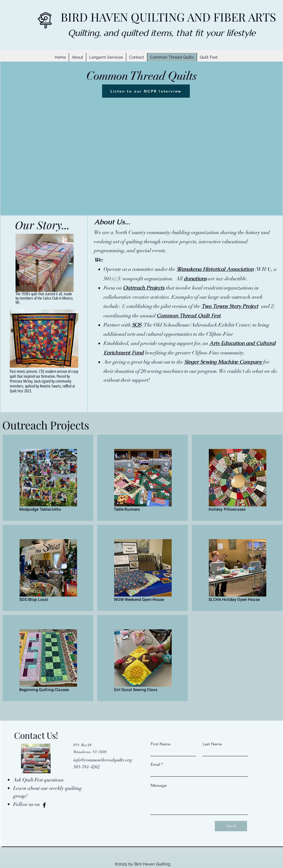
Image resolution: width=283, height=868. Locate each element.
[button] (106, 57)
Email (155, 764)
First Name (161, 744)
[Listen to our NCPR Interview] (146, 91)
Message (159, 785)
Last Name (212, 744)
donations (195, 278)
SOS (137, 325)
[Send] (231, 826)
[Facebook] (44, 805)
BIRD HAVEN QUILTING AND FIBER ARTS (168, 17)
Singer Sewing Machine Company (223, 362)
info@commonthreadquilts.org (103, 760)
